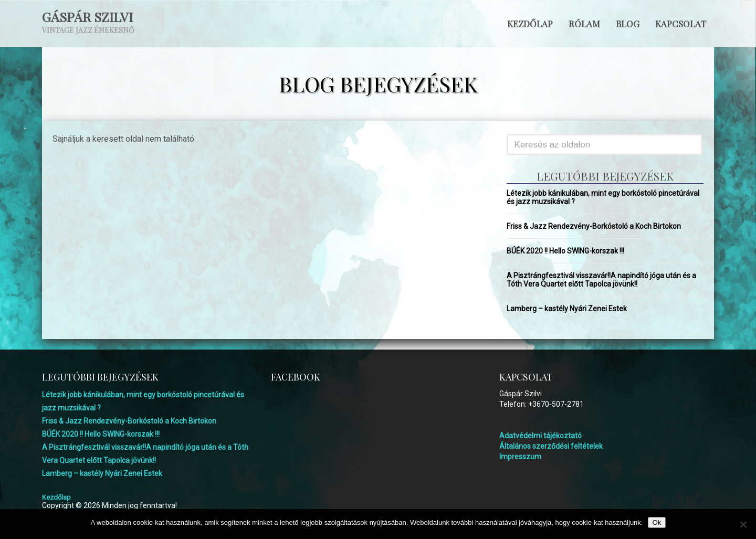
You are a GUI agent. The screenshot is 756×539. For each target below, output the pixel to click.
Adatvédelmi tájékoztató (540, 436)
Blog (628, 24)
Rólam (584, 24)
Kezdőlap (530, 24)
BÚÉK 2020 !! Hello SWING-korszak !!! (565, 251)
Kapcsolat (681, 24)
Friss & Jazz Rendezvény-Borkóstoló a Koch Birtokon (594, 226)
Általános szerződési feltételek (551, 446)
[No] (743, 524)
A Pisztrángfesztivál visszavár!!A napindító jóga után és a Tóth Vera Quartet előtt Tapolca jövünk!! (601, 280)
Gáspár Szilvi (87, 17)
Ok (657, 522)
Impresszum (520, 457)
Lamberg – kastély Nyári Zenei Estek (567, 309)
